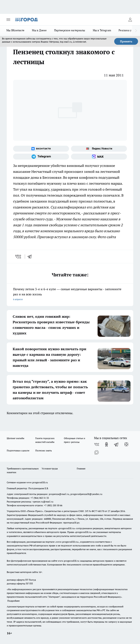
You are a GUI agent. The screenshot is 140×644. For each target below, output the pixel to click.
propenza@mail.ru (59, 494)
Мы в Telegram (102, 30)
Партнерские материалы (70, 30)
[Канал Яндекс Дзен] (126, 444)
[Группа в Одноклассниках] (106, 444)
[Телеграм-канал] (41, 157)
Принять (126, 41)
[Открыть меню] (8, 20)
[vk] (19, 257)
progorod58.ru (67, 528)
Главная (81, 468)
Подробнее (13, 601)
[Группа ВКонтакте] (41, 149)
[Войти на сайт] (130, 20)
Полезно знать (44, 450)
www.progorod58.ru (37, 482)
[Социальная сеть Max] (99, 157)
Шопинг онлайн (15, 438)
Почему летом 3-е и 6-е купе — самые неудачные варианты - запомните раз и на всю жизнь (70, 294)
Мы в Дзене (39, 30)
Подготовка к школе (18, 450)
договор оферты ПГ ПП (20, 584)
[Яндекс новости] (99, 149)
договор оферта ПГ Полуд (21, 580)
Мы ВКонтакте (15, 30)
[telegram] (31, 257)
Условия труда (50, 468)
